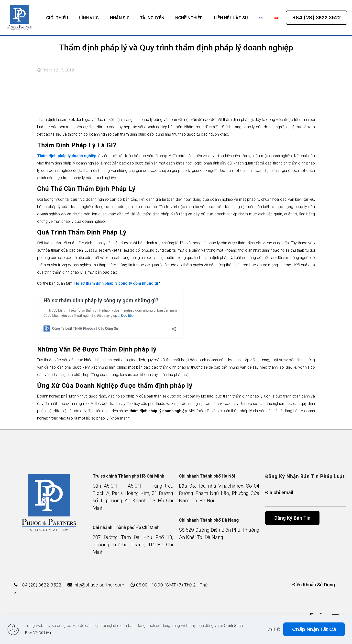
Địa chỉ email (305, 498)
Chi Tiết (274, 629)
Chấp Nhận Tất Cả (314, 629)
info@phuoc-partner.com (99, 585)
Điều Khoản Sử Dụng (314, 585)
